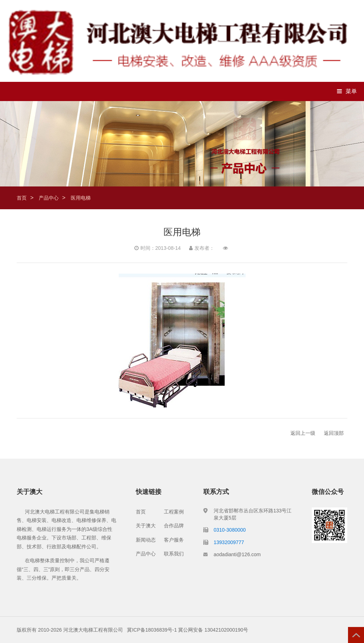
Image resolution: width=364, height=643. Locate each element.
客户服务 (174, 540)
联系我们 (174, 554)
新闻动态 (146, 540)
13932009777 (229, 542)
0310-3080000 (230, 530)
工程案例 (174, 512)
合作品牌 (174, 526)
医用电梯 (81, 198)
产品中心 (49, 198)
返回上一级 (303, 433)
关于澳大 (146, 526)
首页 (22, 198)
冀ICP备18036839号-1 (152, 630)
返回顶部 (334, 433)
